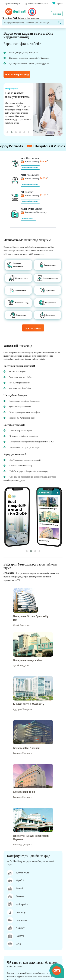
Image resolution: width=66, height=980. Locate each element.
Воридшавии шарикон (37, 3)
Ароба (57, 4)
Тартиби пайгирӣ (12, 3)
